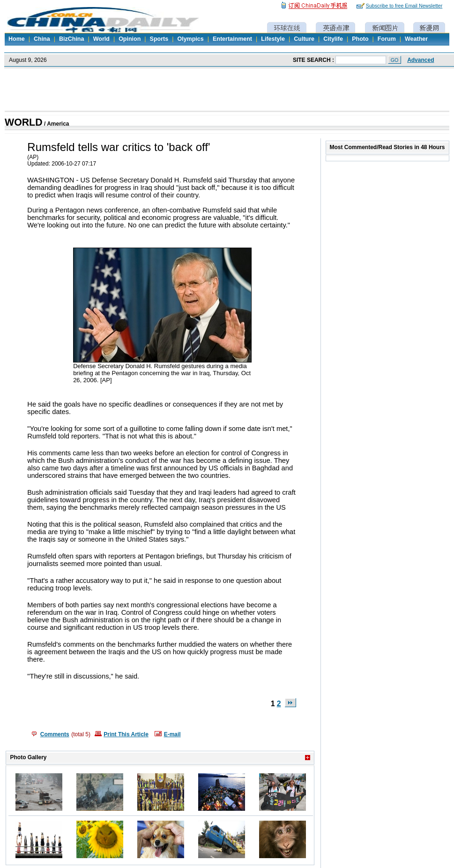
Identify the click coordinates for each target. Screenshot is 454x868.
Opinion (130, 39)
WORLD (24, 122)
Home (17, 39)
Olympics (190, 39)
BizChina (71, 39)
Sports (159, 39)
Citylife (333, 39)
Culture (304, 39)
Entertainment (232, 39)
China (42, 39)
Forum (387, 39)
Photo (360, 39)
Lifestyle (273, 39)
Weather (416, 39)
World (101, 39)
